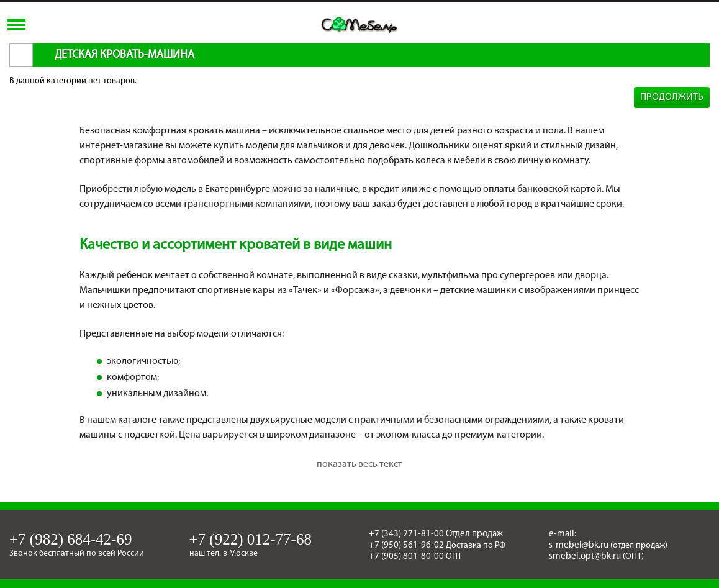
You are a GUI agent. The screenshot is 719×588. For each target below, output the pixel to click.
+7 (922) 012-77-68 (251, 539)
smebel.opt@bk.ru (585, 557)
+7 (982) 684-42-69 (70, 539)
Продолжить (672, 97)
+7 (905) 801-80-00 (406, 557)
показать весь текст (359, 464)
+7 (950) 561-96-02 (406, 545)
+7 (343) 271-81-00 (406, 534)
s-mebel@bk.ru (579, 545)
